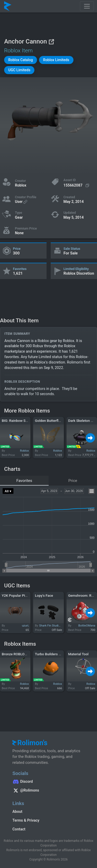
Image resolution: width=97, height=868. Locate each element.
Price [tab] (73, 481)
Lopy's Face (44, 595)
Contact (19, 829)
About (17, 812)
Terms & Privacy (26, 820)
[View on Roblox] (51, 42)
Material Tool (78, 654)
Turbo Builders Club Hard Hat (58, 654)
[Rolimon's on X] (48, 791)
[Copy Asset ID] (77, 185)
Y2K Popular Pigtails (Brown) (24, 595)
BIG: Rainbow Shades (18, 421)
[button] (21, 60)
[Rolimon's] (8, 6)
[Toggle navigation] (87, 6)
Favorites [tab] (24, 481)
